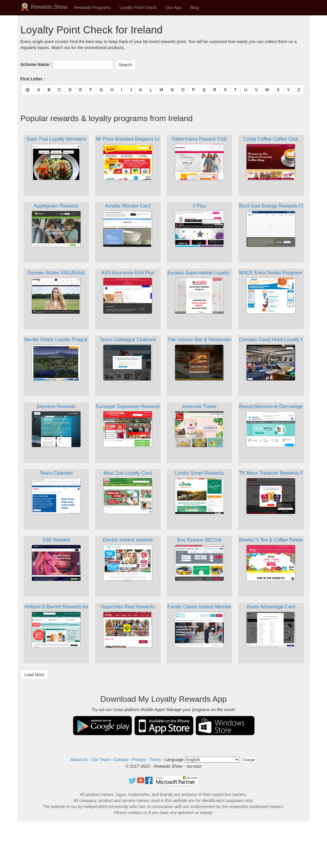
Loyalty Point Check (138, 8)
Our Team (101, 760)
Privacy (139, 760)
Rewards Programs (93, 8)
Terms (155, 760)
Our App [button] (173, 8)
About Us (79, 760)
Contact (121, 760)
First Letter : (33, 79)
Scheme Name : (36, 64)
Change (249, 760)
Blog (195, 8)
